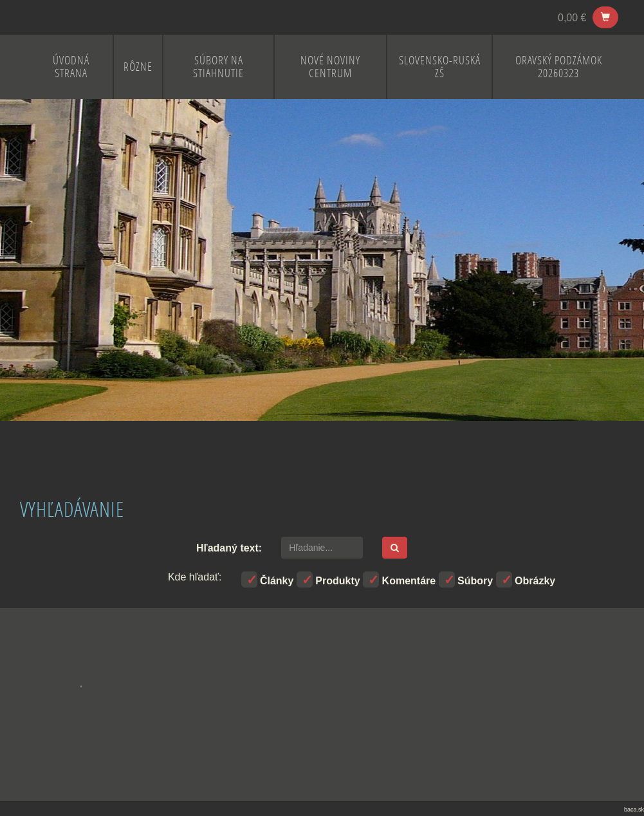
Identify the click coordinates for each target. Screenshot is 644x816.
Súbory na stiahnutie (218, 67)
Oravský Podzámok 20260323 (559, 67)
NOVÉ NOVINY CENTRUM (330, 67)
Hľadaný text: (229, 548)
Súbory (466, 580)
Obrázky (526, 580)
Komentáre (399, 580)
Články (268, 580)
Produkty (328, 580)
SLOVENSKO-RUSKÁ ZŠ (440, 67)
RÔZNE (138, 67)
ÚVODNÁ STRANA (71, 67)
